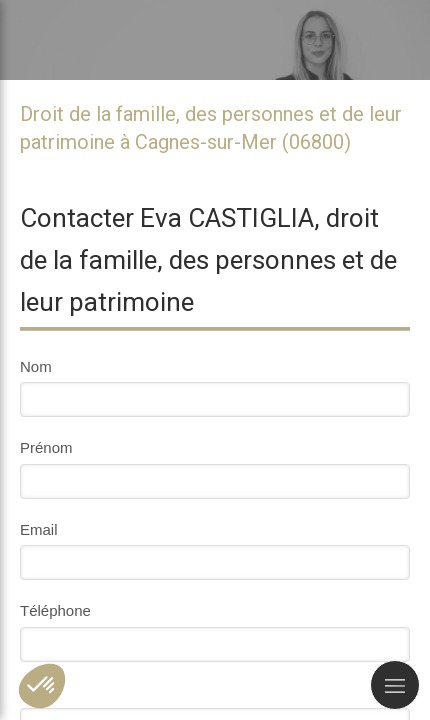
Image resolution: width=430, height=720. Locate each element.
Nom (36, 366)
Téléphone (55, 610)
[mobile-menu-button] (395, 685)
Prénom (46, 447)
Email (39, 529)
